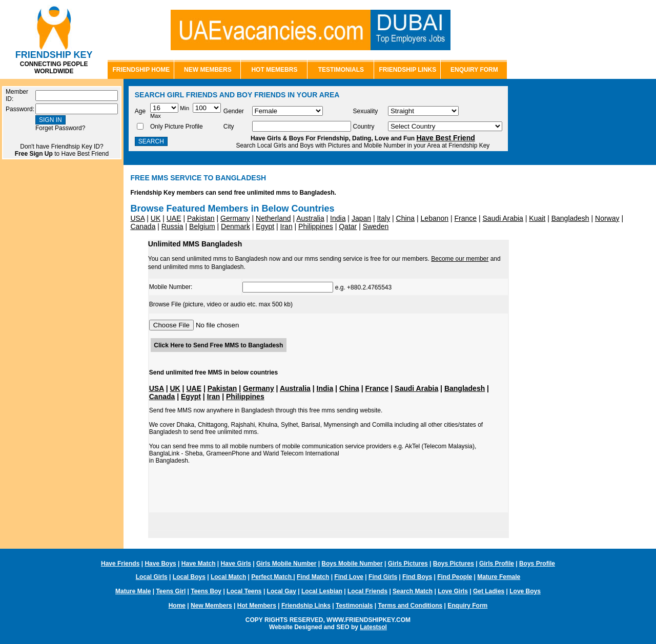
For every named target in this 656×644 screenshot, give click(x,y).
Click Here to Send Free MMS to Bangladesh (218, 345)
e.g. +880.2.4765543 (317, 287)
